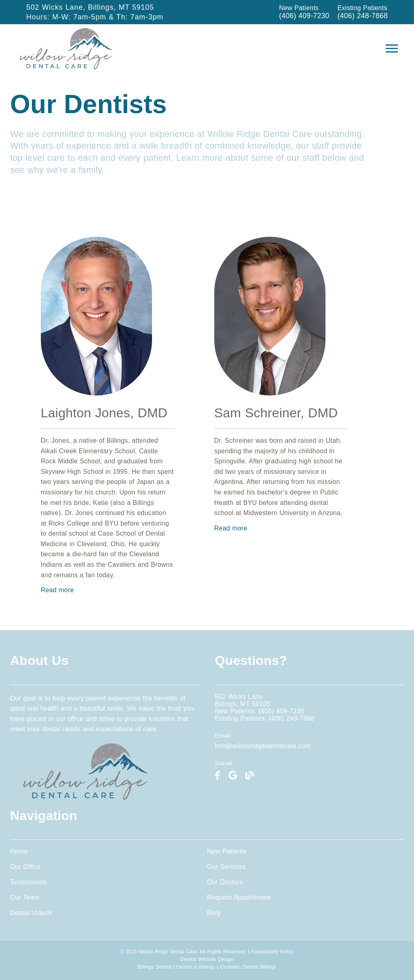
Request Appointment (239, 897)
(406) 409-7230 (304, 16)
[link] (218, 775)
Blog (214, 913)
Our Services (226, 867)
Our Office (25, 867)
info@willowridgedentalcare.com (263, 746)
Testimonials (29, 882)
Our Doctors (225, 882)
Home (19, 851)
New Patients (227, 851)
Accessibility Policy (272, 952)
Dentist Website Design (207, 959)
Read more (57, 590)
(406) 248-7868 (363, 16)
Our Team (25, 897)
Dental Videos (31, 913)
